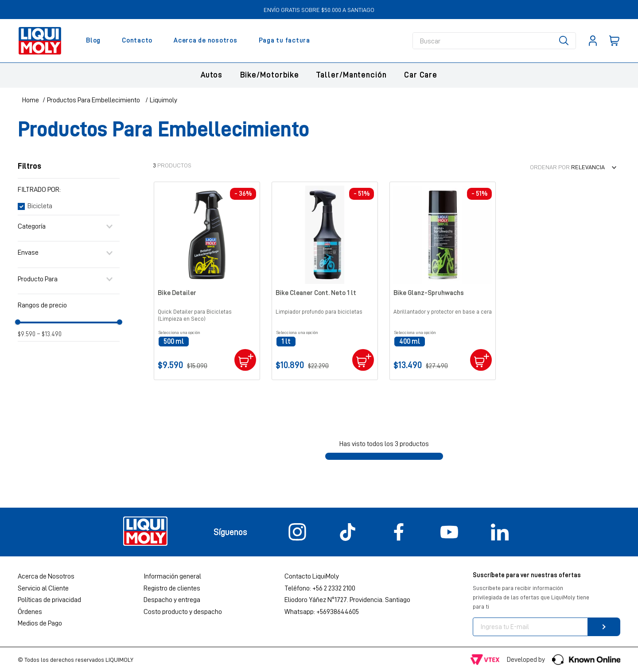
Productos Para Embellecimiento (93, 100)
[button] (69, 190)
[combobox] (494, 41)
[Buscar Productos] (566, 41)
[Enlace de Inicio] (31, 100)
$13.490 (49, 334)
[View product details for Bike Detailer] (207, 281)
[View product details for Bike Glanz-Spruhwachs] (443, 281)
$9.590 (27, 334)
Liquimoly (163, 100)
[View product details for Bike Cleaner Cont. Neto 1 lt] (325, 281)
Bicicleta (40, 206)
